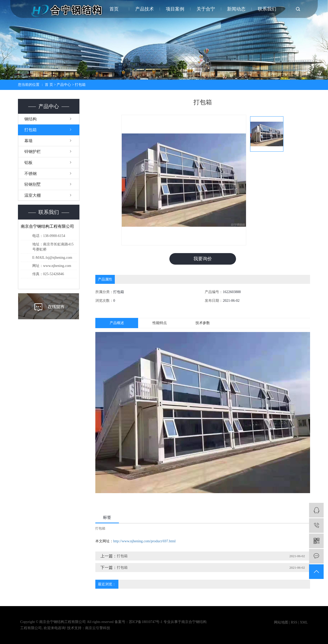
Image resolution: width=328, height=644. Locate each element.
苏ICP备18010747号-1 (146, 622)
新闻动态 (236, 9)
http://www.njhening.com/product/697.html (145, 541)
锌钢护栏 (33, 152)
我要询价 (203, 259)
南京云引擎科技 (98, 628)
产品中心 (64, 85)
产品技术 (145, 9)
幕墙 (28, 141)
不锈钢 (30, 174)
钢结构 (30, 119)
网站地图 (281, 622)
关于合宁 (206, 9)
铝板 (28, 163)
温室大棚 (33, 195)
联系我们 (267, 9)
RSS (294, 622)
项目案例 (175, 9)
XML (304, 622)
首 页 (49, 85)
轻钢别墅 (33, 184)
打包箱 (80, 85)
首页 (114, 9)
